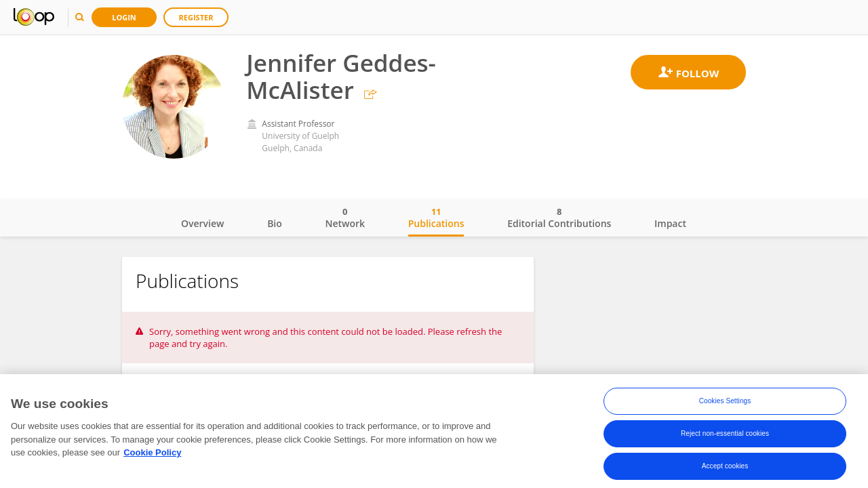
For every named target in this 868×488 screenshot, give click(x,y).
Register (196, 17)
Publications (436, 218)
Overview (202, 223)
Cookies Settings (725, 404)
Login (124, 17)
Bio (275, 223)
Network (345, 218)
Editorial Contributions (559, 218)
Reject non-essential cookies (725, 436)
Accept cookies (725, 469)
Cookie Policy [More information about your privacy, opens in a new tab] (152, 455)
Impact (670, 223)
